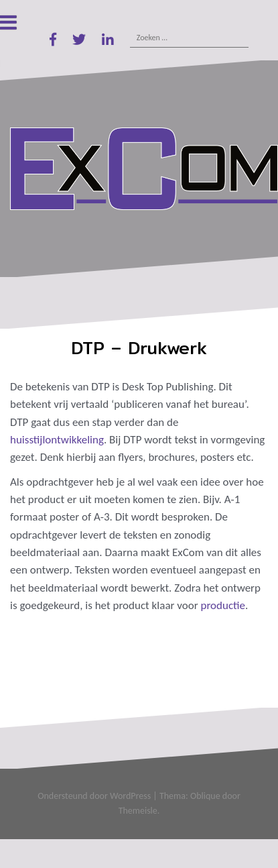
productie (223, 605)
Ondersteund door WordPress (94, 796)
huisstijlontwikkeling (57, 440)
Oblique (205, 796)
